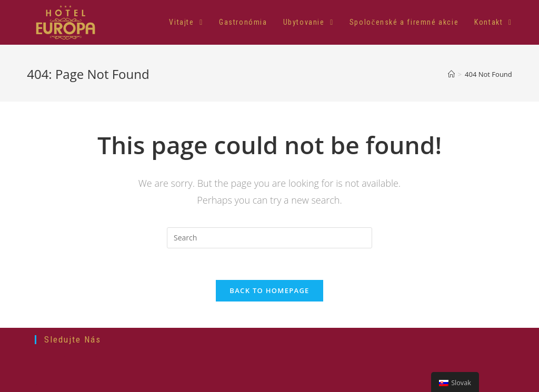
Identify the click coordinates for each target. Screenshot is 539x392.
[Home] (451, 74)
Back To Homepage (269, 290)
